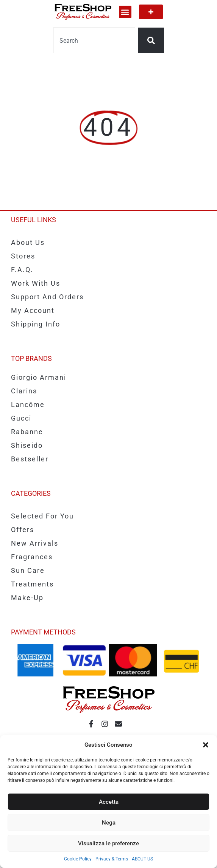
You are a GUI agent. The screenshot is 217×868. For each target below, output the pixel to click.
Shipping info (36, 324)
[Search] (151, 40)
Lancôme (28, 405)
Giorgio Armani (39, 377)
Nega (109, 823)
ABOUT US (142, 859)
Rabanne (27, 432)
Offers (23, 530)
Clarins (24, 391)
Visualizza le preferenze (108, 843)
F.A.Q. (22, 270)
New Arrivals (35, 543)
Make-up (27, 598)
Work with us (36, 283)
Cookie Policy (78, 859)
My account (33, 310)
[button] (206, 745)
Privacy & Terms (112, 859)
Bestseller (30, 459)
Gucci (21, 418)
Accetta (109, 802)
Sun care (28, 570)
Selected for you (42, 516)
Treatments (32, 584)
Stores (23, 256)
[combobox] (94, 40)
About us (28, 242)
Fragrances (32, 557)
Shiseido (27, 445)
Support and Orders (47, 297)
